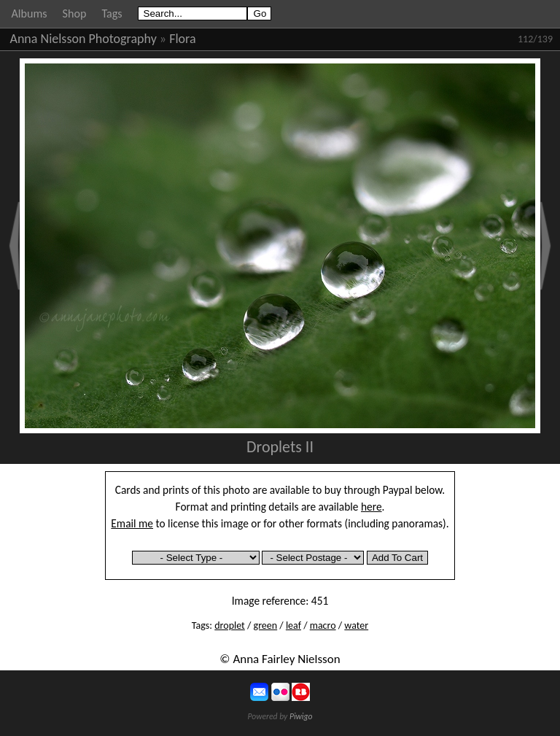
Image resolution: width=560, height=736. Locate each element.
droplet (230, 625)
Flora (182, 39)
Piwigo (301, 716)
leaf (293, 625)
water (356, 625)
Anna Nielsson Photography (83, 39)
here (372, 507)
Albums (30, 13)
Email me (132, 523)
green (266, 625)
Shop (75, 13)
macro (323, 625)
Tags (112, 13)
